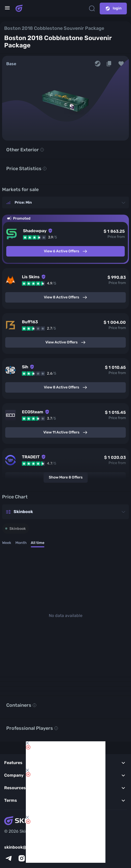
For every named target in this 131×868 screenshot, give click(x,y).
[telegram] (9, 858)
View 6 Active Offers (66, 251)
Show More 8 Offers (66, 477)
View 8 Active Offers (66, 297)
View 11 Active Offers (65, 432)
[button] (121, 64)
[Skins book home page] (19, 8)
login (113, 9)
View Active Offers (66, 342)
